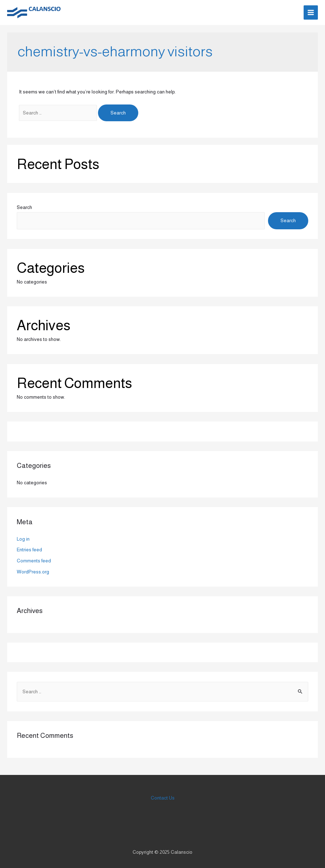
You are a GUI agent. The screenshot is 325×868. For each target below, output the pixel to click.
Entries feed (29, 550)
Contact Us (163, 798)
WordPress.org (33, 572)
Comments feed (34, 561)
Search (24, 207)
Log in (23, 539)
